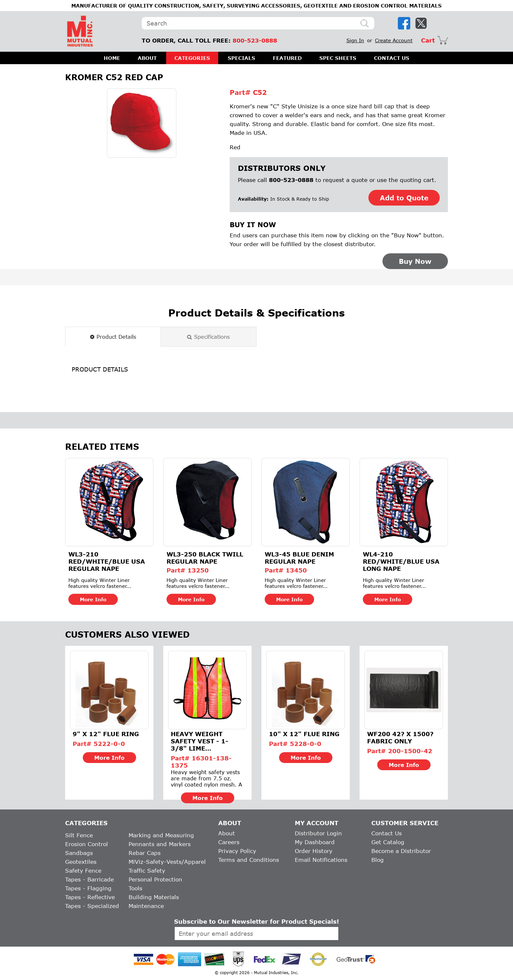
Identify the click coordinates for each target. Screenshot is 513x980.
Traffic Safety (147, 871)
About (227, 833)
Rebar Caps (145, 853)
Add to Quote (404, 198)
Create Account (394, 40)
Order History (314, 851)
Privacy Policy (237, 851)
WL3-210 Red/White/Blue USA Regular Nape (107, 561)
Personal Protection (155, 879)
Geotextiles (81, 862)
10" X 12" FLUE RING (304, 734)
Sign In (355, 40)
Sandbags (79, 853)
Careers (229, 842)
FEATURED (287, 58)
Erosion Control (87, 844)
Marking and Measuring (161, 835)
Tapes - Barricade (89, 879)
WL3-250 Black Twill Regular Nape (205, 558)
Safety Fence (83, 871)
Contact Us (387, 833)
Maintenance (146, 906)
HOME (112, 58)
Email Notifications (321, 860)
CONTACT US (392, 58)
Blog (378, 860)
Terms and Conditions (249, 860)
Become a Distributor (401, 851)
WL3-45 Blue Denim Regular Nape (299, 558)
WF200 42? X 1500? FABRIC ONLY (400, 737)
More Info (93, 599)
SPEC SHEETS (338, 58)
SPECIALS (241, 58)
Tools (135, 888)
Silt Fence (79, 835)
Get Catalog (388, 842)
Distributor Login (318, 833)
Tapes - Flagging (88, 888)
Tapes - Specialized (92, 906)
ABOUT (147, 58)
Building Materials (154, 897)
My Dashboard (315, 842)
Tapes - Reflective (90, 897)
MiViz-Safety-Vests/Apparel (167, 862)
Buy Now (415, 261)
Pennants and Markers (160, 844)
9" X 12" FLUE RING (106, 734)
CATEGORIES (192, 58)
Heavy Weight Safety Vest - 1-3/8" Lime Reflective (200, 741)
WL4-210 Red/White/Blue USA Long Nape (401, 561)
